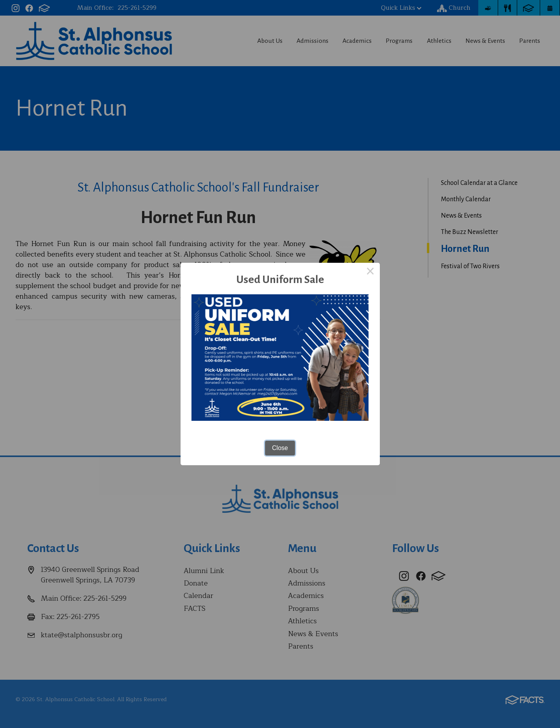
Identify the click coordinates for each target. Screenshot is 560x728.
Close (280, 448)
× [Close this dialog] (370, 272)
